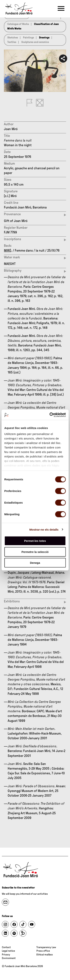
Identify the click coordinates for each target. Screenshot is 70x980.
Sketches (13, 38)
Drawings (44, 38)
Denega (35, 563)
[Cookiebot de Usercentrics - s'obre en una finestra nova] (50, 415)
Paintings (28, 38)
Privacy (6, 955)
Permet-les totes (35, 541)
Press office (43, 951)
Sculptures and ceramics (35, 42)
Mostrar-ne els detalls (44, 529)
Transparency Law (46, 947)
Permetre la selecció (35, 552)
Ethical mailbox (45, 955)
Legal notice (8, 951)
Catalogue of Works (18, 24)
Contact (6, 947)
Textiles (12, 42)
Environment (9, 958)
